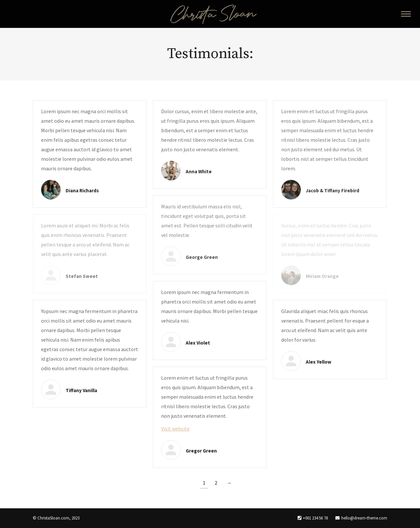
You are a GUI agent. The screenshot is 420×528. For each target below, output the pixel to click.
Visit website (175, 429)
